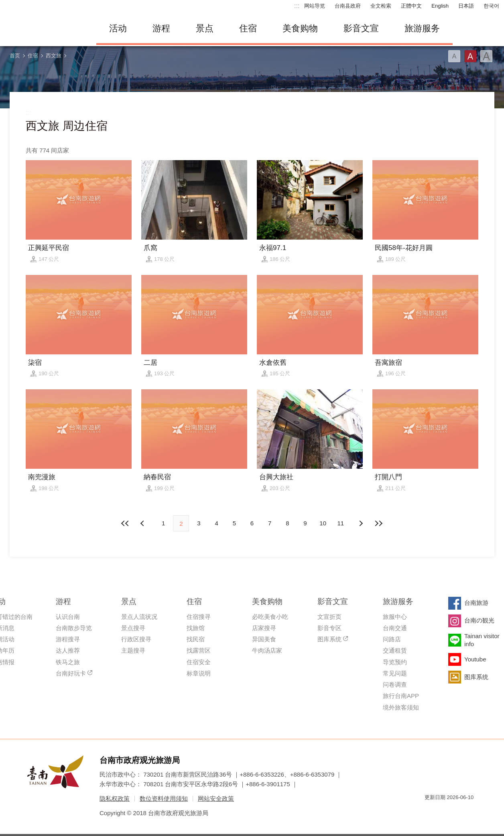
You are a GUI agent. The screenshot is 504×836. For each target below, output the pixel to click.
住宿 (248, 28)
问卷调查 (395, 684)
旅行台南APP (401, 696)
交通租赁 (395, 650)
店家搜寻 (264, 628)
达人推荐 (68, 650)
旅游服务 (422, 28)
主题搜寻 (133, 650)
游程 (161, 28)
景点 (205, 28)
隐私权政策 (115, 798)
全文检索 (381, 6)
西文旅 (54, 56)
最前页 (126, 523)
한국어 (491, 6)
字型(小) (454, 56)
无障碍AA (459, 812)
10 (323, 523)
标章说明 (199, 673)
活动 (118, 28)
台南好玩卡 (71, 673)
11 (341, 523)
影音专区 (329, 628)
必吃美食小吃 (270, 617)
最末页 (378, 523)
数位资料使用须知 (164, 798)
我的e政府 (431, 812)
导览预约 (395, 662)
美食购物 (300, 28)
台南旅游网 (44, 28)
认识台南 (68, 617)
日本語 (466, 6)
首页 (15, 56)
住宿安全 (199, 662)
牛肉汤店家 (267, 650)
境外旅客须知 (401, 707)
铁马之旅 (68, 662)
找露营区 (199, 650)
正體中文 (411, 6)
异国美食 (264, 639)
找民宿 (196, 639)
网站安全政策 (216, 798)
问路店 (392, 639)
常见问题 (395, 673)
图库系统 (329, 639)
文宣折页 (329, 617)
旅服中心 (395, 617)
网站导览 (315, 6)
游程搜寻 (68, 639)
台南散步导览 (74, 628)
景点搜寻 (133, 628)
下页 (143, 523)
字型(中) (470, 56)
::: (297, 6)
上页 (361, 523)
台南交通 (395, 628)
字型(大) (486, 56)
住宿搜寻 (199, 617)
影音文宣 (361, 28)
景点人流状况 (139, 617)
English (440, 6)
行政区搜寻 (136, 639)
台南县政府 (348, 6)
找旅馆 (196, 628)
